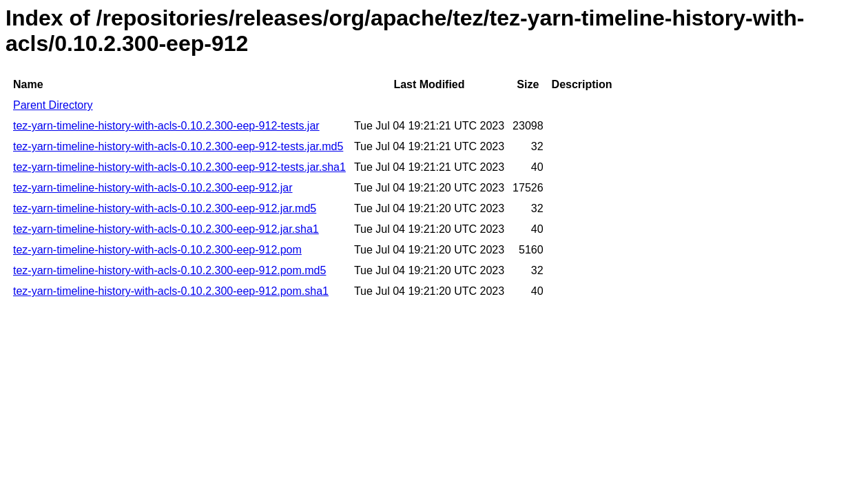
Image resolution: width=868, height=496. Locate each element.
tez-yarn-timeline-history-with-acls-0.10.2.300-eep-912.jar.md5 (165, 208)
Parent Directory (53, 105)
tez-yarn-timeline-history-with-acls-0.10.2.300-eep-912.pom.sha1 (171, 291)
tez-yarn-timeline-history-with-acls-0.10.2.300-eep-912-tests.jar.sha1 (179, 167)
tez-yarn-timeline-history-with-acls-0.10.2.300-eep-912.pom (157, 250)
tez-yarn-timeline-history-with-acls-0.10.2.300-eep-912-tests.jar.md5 (178, 146)
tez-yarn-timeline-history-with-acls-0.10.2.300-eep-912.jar (153, 188)
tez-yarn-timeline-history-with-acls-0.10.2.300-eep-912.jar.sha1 (166, 229)
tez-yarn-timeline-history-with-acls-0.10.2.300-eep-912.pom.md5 (169, 270)
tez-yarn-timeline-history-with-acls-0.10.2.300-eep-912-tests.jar (166, 126)
